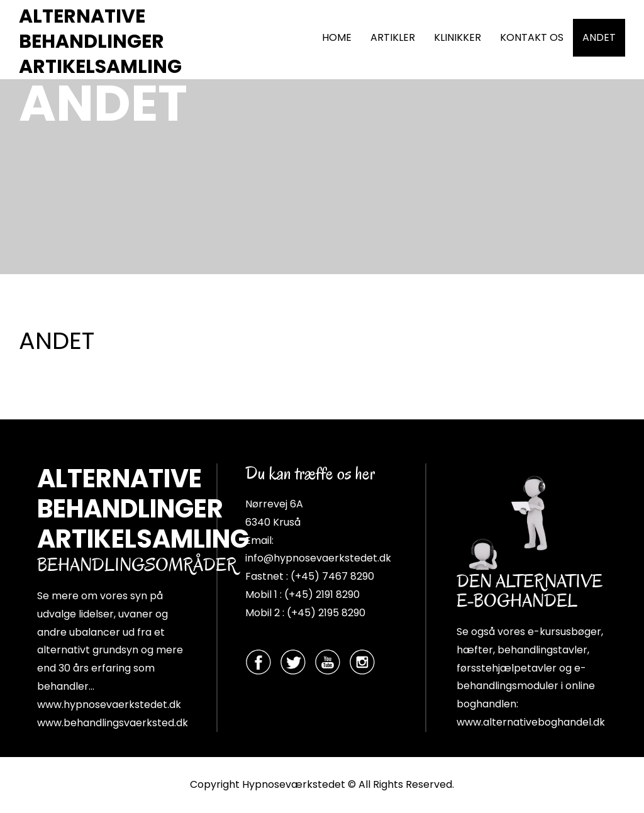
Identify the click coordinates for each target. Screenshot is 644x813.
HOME (337, 37)
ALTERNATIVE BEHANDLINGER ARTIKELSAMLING (100, 41)
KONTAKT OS (532, 37)
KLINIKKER (458, 37)
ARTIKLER (393, 37)
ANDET (599, 37)
